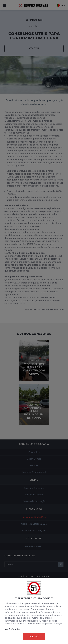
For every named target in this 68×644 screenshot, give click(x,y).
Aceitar (34, 637)
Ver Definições (13, 629)
